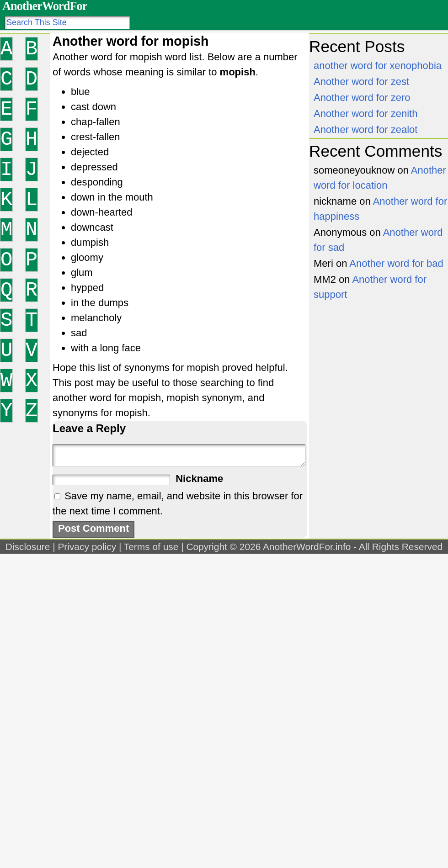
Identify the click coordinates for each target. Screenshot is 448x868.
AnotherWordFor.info (307, 547)
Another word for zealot (365, 130)
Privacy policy (87, 547)
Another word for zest (361, 82)
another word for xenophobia (378, 66)
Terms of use (151, 547)
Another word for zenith (365, 114)
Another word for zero (362, 98)
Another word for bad (396, 263)
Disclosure (28, 547)
